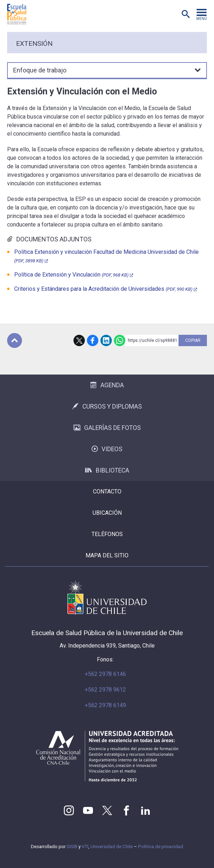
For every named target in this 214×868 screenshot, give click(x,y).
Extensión (34, 43)
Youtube (88, 810)
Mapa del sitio (107, 555)
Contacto (107, 492)
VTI (85, 847)
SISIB (72, 847)
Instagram (69, 810)
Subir (15, 340)
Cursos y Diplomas (107, 406)
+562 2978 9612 (105, 690)
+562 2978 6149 (105, 705)
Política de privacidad (161, 847)
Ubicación (107, 513)
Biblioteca (107, 470)
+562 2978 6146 (105, 674)
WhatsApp (120, 340)
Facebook (93, 340)
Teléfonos (107, 534)
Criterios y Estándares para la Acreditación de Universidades (103, 289)
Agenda (107, 385)
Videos (107, 449)
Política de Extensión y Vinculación (71, 275)
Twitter (107, 810)
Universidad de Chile (112, 847)
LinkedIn (106, 340)
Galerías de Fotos (107, 428)
